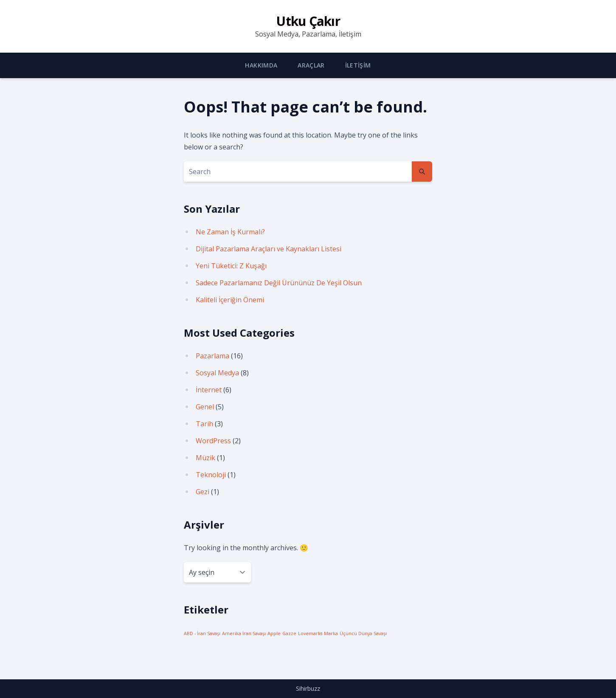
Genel (205, 407)
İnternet (209, 390)
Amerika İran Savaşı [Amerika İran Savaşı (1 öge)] (244, 633)
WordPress (213, 441)
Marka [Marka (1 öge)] (331, 633)
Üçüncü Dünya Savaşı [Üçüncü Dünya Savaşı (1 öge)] (363, 633)
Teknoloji (211, 475)
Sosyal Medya (217, 373)
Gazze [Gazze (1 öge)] (289, 633)
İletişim (358, 65)
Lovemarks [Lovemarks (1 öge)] (310, 633)
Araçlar (311, 65)
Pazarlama (212, 356)
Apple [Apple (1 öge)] (274, 633)
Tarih (204, 424)
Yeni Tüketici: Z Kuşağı (231, 266)
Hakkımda (261, 65)
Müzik (205, 458)
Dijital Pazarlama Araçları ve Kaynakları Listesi (269, 249)
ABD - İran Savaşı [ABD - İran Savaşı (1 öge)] (202, 633)
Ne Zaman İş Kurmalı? (230, 232)
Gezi (203, 492)
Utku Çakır (308, 21)
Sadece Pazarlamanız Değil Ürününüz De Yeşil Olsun (279, 283)
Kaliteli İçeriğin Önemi (230, 300)
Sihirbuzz (308, 688)
